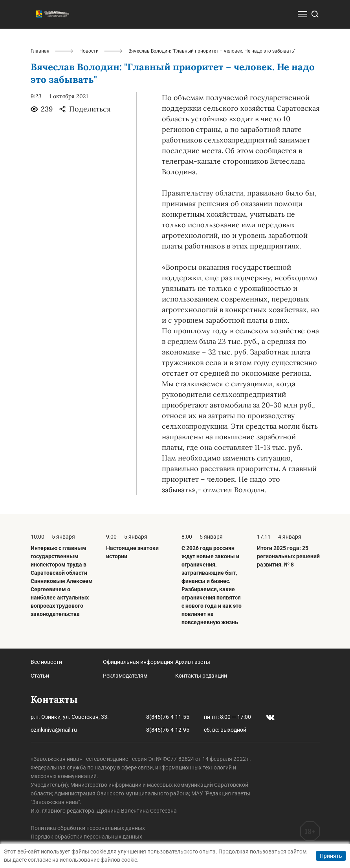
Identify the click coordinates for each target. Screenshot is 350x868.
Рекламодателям (125, 676)
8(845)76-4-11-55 (168, 717)
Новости (89, 51)
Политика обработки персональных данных (88, 828)
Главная (40, 51)
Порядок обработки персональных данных (86, 837)
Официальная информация (138, 662)
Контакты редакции (201, 676)
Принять (331, 856)
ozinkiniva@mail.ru (54, 730)
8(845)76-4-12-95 (168, 730)
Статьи (40, 676)
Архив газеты (193, 662)
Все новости (46, 662)
